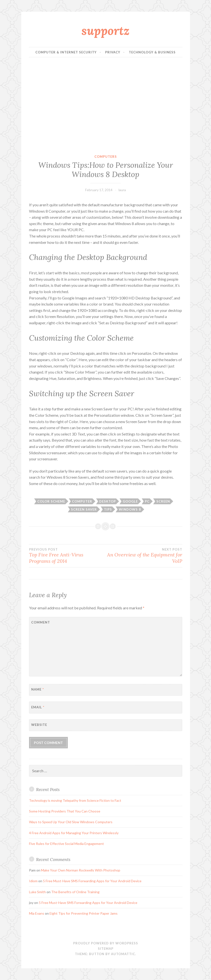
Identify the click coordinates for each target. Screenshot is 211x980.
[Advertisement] (106, 106)
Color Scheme (51, 501)
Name (38, 689)
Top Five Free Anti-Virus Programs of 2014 (67, 556)
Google (130, 501)
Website (39, 725)
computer (82, 501)
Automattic (123, 954)
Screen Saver (84, 509)
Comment (41, 622)
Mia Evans (37, 913)
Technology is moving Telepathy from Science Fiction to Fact (75, 800)
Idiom (33, 881)
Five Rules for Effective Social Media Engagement (66, 844)
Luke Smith (37, 892)
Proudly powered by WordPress (106, 943)
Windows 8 (130, 509)
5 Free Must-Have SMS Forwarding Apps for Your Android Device (92, 881)
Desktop (108, 501)
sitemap (106, 949)
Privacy (113, 52)
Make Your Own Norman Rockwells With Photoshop (81, 870)
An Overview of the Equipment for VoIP (144, 556)
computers (106, 157)
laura (122, 190)
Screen (163, 501)
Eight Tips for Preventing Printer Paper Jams (84, 913)
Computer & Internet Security (66, 52)
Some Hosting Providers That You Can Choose (65, 811)
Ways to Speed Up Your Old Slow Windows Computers (71, 822)
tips (108, 509)
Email (38, 707)
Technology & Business (152, 52)
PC (147, 501)
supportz (105, 30)
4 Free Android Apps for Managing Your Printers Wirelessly (74, 833)
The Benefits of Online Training (75, 892)
